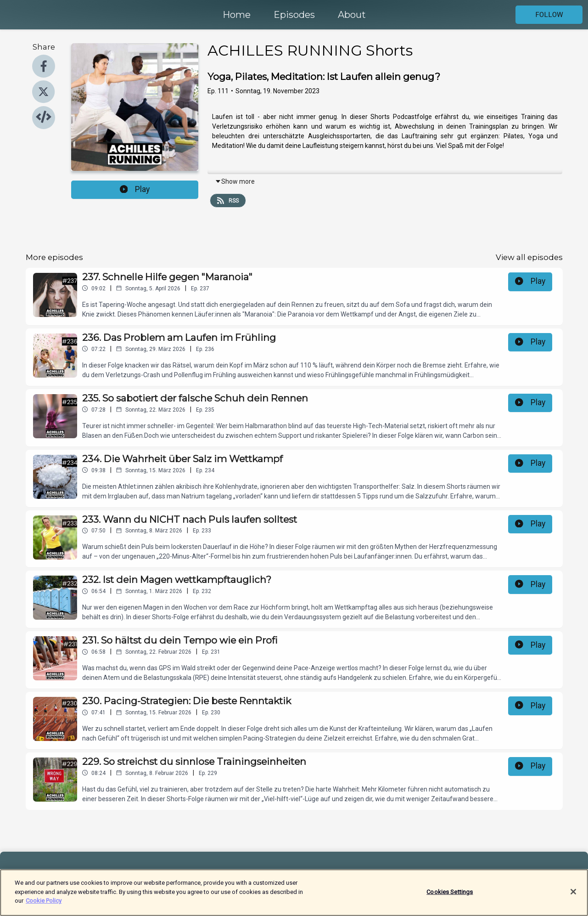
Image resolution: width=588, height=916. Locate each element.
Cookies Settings (450, 895)
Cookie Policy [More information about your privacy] (44, 904)
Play (135, 189)
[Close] (573, 894)
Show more (235, 181)
